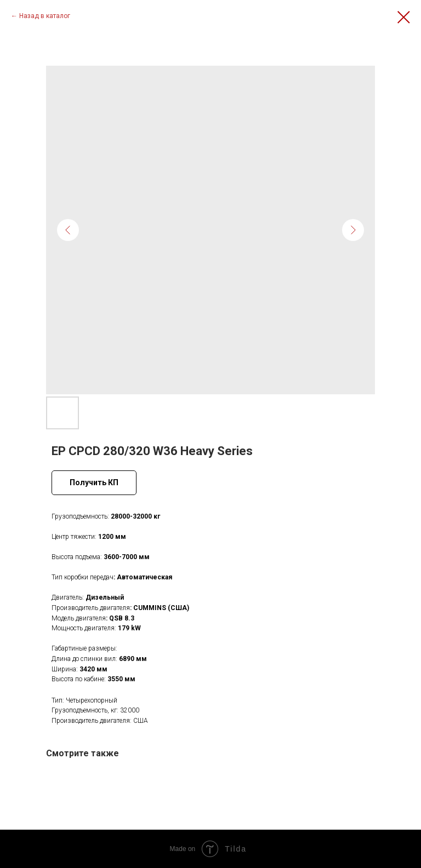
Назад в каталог (45, 16)
